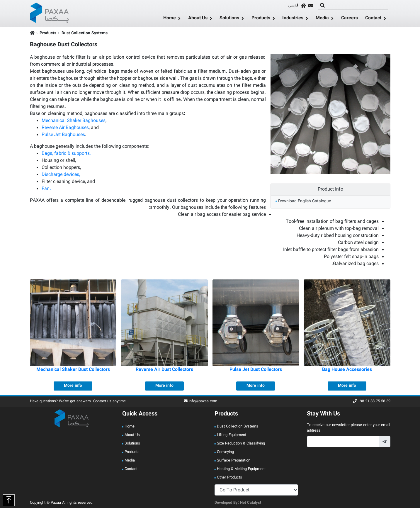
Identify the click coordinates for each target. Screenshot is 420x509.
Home (170, 19)
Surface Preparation (234, 462)
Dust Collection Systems (85, 34)
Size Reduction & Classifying (241, 444)
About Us (198, 19)
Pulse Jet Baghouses (63, 136)
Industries (293, 19)
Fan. (46, 190)
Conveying (225, 453)
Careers (350, 19)
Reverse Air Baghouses (65, 129)
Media (322, 19)
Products (261, 19)
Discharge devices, (61, 176)
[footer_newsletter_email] (343, 443)
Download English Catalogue (305, 202)
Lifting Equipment (232, 436)
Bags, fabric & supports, (66, 155)
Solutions (229, 19)
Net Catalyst (251, 504)
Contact (373, 19)
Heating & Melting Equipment (241, 470)
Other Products (229, 479)
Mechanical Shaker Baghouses (74, 122)
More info (73, 387)
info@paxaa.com (200, 402)
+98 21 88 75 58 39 (372, 402)
